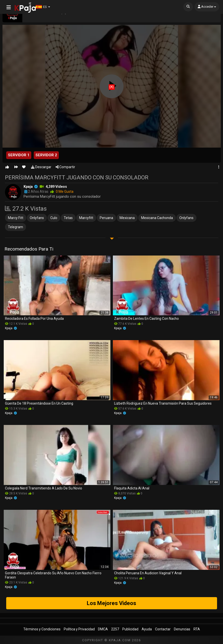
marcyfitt (86, 218)
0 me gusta (62, 192)
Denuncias (182, 629)
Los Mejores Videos (111, 603)
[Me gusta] (7, 167)
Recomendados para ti (29, 249)
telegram (16, 227)
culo (54, 218)
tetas (68, 218)
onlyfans (37, 218)
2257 (115, 629)
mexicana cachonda (157, 218)
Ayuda (147, 629)
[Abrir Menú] (9, 8)
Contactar (163, 629)
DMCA (103, 629)
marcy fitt (16, 218)
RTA (197, 629)
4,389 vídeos (56, 187)
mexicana (127, 218)
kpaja (28, 187)
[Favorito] (24, 167)
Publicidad (130, 629)
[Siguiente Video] (16, 167)
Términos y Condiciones (42, 629)
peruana (106, 218)
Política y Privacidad (79, 629)
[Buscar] (188, 7)
